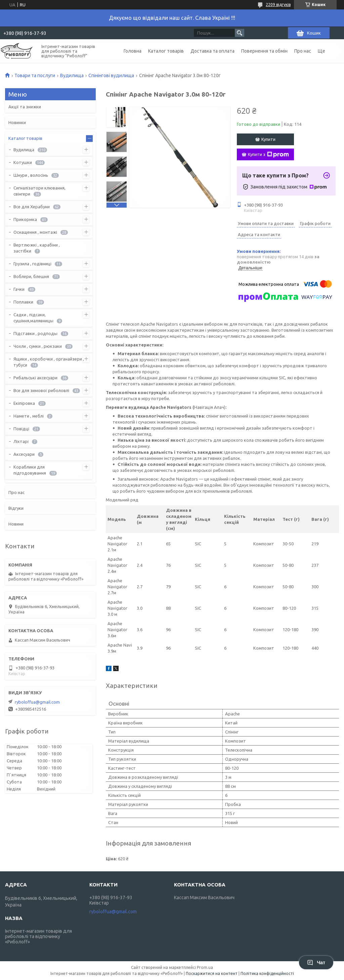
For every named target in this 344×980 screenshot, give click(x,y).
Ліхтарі (21, 441)
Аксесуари (24, 454)
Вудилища (72, 75)
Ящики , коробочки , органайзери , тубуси (49, 362)
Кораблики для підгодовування (30, 470)
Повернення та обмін (264, 51)
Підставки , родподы (35, 333)
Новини (16, 524)
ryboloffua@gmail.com (37, 702)
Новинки (17, 122)
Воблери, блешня (31, 276)
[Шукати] (240, 33)
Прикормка (25, 219)
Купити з (268, 155)
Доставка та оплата (212, 51)
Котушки (23, 162)
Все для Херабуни (32, 207)
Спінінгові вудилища (111, 75)
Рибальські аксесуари (35, 378)
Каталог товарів (166, 51)
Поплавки (23, 302)
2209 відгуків (278, 5)
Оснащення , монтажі (35, 232)
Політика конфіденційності (267, 973)
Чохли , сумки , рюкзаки (38, 346)
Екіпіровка (24, 403)
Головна (133, 51)
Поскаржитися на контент (212, 973)
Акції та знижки (25, 107)
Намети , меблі (29, 416)
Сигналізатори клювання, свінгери (39, 191)
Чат (316, 963)
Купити (268, 139)
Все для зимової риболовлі (41, 390)
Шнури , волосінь (31, 175)
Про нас (303, 51)
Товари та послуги (35, 75)
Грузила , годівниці (32, 264)
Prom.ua (205, 967)
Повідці (21, 429)
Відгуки (16, 508)
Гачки (19, 289)
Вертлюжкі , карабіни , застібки (37, 248)
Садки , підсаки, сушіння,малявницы (33, 318)
